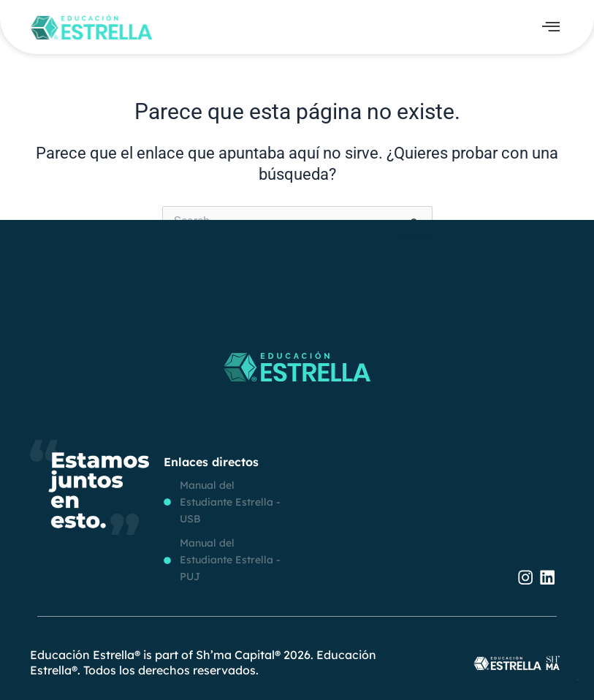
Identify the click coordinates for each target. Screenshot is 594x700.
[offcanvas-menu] (551, 27)
